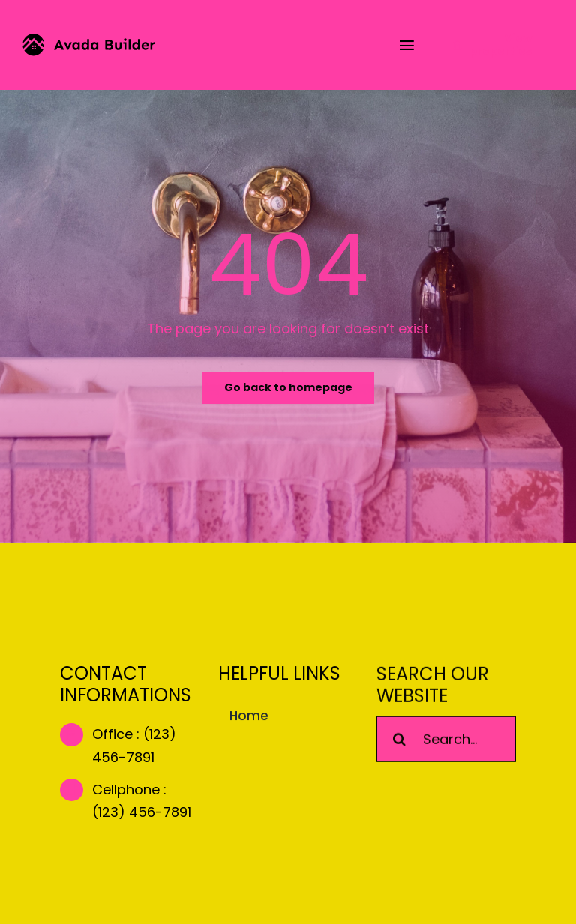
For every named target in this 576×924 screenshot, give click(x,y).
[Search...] (447, 741)
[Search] (399, 741)
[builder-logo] (89, 40)
